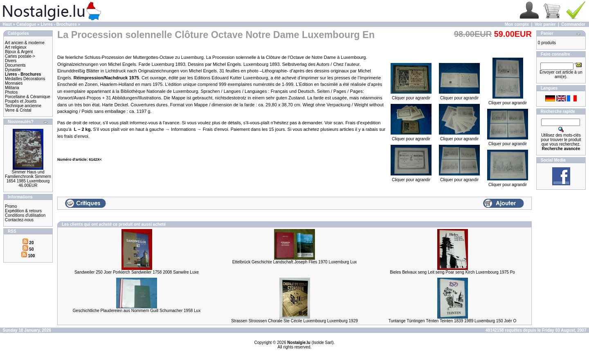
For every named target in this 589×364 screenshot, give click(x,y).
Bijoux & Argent (19, 52)
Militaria (12, 88)
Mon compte (517, 24)
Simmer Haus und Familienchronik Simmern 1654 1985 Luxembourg (28, 176)
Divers (11, 61)
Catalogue (26, 24)
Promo (11, 206)
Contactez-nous (19, 220)
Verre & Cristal (18, 110)
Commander (573, 24)
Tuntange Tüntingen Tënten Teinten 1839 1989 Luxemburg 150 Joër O (453, 321)
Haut (7, 24)
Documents (15, 65)
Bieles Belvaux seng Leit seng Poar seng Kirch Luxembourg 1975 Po (452, 272)
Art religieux (16, 47)
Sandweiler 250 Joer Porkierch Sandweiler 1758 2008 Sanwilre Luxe (137, 272)
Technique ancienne (23, 106)
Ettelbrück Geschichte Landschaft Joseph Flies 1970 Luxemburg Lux (295, 262)
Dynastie (13, 70)
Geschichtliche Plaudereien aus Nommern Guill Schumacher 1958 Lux (137, 311)
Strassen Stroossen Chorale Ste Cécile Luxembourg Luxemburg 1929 (294, 321)
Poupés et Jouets (21, 101)
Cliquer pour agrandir (411, 96)
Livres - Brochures (58, 24)
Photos (11, 92)
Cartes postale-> (20, 56)
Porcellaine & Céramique (28, 97)
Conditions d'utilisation (25, 215)
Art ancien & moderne (25, 43)
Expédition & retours (23, 211)
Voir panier (545, 24)
